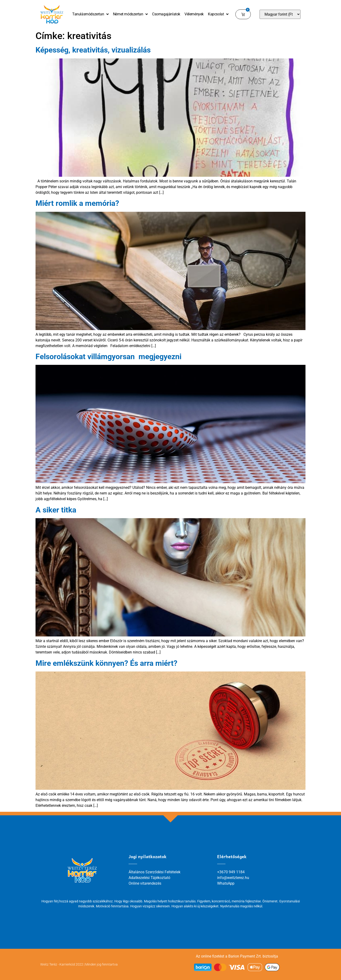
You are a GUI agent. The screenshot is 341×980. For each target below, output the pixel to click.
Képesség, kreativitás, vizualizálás (93, 50)
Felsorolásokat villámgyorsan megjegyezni (108, 357)
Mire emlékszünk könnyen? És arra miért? (106, 663)
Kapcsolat (218, 14)
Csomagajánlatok (166, 14)
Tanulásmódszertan (90, 14)
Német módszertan (130, 14)
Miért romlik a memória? (77, 203)
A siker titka (56, 510)
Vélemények (194, 14)
